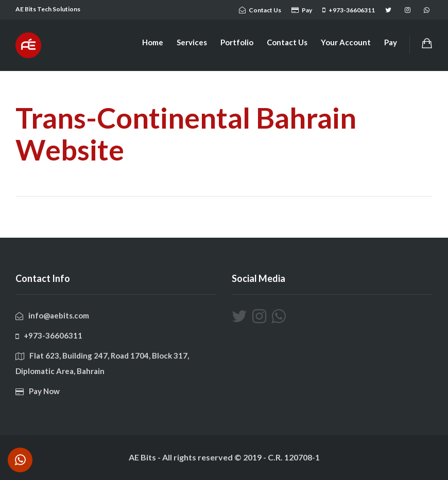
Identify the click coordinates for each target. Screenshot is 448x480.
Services (192, 42)
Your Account (346, 42)
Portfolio (237, 42)
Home (153, 42)
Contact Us (287, 42)
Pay (391, 42)
